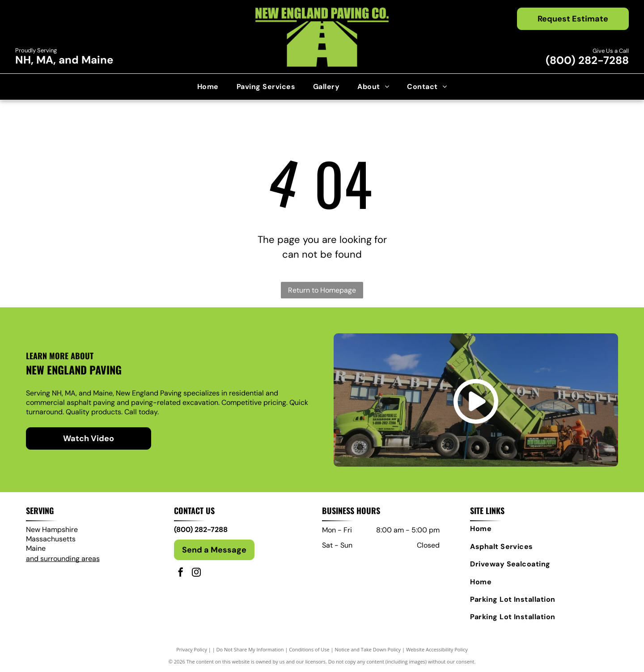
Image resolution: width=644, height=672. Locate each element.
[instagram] (196, 573)
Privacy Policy (192, 649)
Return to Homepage (322, 290)
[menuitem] (208, 87)
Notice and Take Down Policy (368, 649)
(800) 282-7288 (587, 60)
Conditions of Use (309, 649)
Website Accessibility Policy (437, 649)
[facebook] (181, 573)
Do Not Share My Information (250, 649)
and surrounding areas (63, 559)
